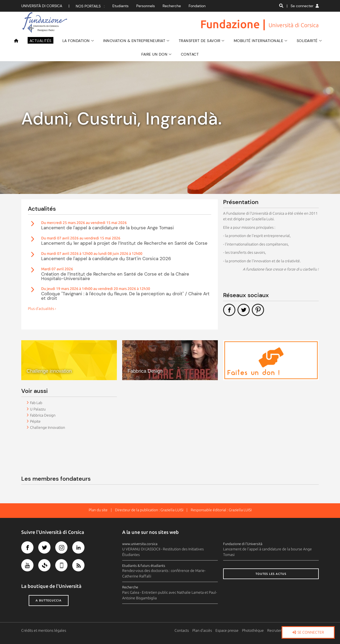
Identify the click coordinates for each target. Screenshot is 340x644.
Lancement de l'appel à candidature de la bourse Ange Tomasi (107, 228)
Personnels (146, 6)
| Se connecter (303, 6)
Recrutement (278, 630)
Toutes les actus (271, 574)
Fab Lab (36, 403)
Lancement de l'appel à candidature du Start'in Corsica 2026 (106, 259)
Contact (190, 54)
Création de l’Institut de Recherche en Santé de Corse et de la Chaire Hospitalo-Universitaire (115, 276)
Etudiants (120, 6)
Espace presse (227, 630)
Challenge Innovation (48, 427)
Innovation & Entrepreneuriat (134, 41)
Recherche (172, 6)
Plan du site (98, 510)
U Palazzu (38, 409)
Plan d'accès (202, 630)
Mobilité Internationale (259, 41)
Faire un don (154, 54)
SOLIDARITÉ (307, 41)
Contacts (182, 630)
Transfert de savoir (200, 41)
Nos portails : (90, 6)
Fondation (197, 6)
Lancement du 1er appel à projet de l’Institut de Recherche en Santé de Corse (124, 243)
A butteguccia (49, 600)
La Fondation (76, 41)
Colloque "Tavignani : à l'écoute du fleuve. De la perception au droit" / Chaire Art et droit (125, 296)
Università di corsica (42, 6)
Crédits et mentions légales (44, 630)
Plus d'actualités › (42, 309)
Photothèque (253, 630)
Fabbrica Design (43, 415)
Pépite (35, 421)
